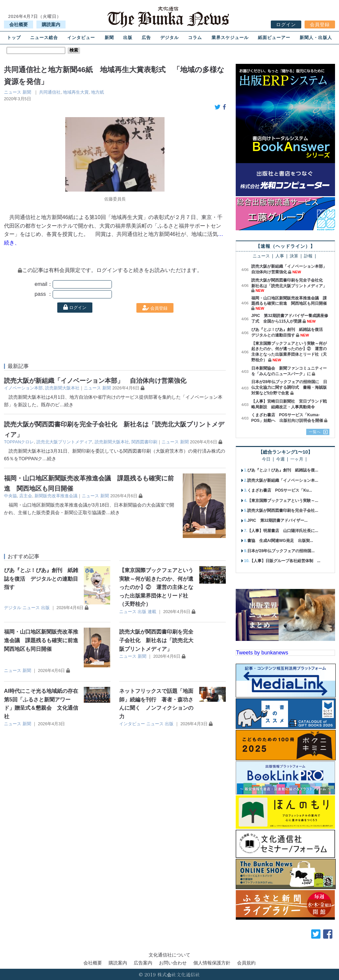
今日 (266, 459)
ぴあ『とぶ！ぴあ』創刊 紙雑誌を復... (283, 470)
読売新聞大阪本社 (62, 388)
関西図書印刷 (144, 442)
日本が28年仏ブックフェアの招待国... (281, 551)
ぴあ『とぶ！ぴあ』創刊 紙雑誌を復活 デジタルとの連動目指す (41, 579)
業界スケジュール (230, 38)
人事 (280, 256)
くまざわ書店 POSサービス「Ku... (280, 490)
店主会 (26, 496)
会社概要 (19, 24)
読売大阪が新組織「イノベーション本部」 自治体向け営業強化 (95, 381)
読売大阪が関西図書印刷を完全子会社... (283, 511)
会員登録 (320, 24)
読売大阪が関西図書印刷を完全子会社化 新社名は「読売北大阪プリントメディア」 (156, 640)
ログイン (286, 24)
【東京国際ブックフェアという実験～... (283, 501)
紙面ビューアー (274, 38)
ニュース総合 (44, 38)
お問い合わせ (173, 963)
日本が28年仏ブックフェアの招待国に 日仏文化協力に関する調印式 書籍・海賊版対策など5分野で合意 (289, 387)
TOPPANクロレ (19, 442)
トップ (14, 38)
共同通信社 (50, 92)
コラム (195, 38)
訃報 (308, 256)
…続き (67, 405)
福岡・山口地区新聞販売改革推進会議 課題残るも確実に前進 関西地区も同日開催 (44, 640)
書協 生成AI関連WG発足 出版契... (280, 541)
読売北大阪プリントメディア (64, 442)
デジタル (169, 38)
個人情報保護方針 (212, 963)
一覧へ (315, 432)
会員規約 (246, 963)
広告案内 (143, 963)
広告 (146, 38)
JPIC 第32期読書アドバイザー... (277, 520)
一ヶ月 (297, 459)
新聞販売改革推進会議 (56, 496)
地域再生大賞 (76, 92)
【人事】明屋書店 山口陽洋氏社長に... (283, 531)
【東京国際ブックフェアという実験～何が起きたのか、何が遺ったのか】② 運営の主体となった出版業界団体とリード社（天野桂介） (156, 587)
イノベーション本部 (23, 388)
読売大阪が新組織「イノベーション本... (283, 480)
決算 (294, 256)
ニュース (13, 92)
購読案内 (51, 24)
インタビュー (81, 38)
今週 (280, 459)
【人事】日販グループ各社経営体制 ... (285, 561)
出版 (128, 38)
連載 (152, 612)
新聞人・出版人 (316, 38)
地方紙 (97, 92)
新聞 (109, 38)
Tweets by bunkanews (262, 653)
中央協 (10, 496)
